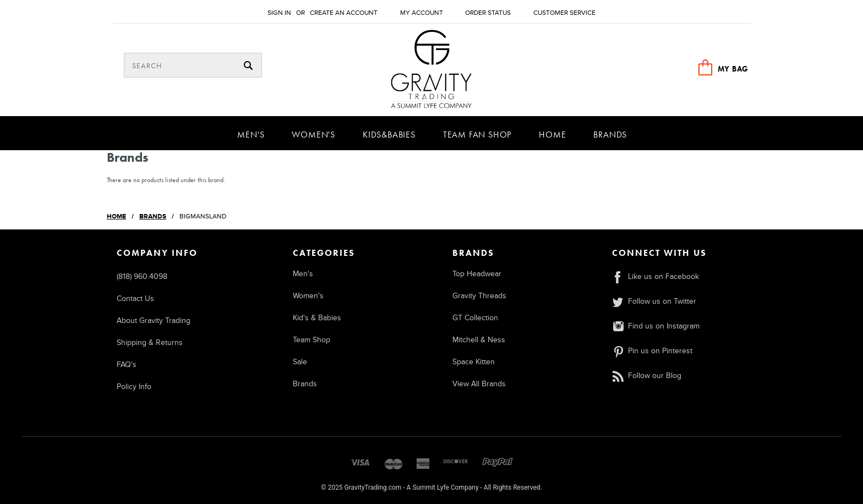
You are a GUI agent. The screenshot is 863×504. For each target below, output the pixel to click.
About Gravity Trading (154, 321)
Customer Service (564, 13)
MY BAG (733, 69)
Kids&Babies (389, 135)
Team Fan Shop (477, 135)
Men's (251, 135)
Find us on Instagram (656, 326)
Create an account (344, 13)
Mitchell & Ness (479, 340)
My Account (422, 13)
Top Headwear (477, 274)
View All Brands (479, 384)
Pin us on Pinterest (652, 351)
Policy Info (134, 387)
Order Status (488, 13)
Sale (300, 362)
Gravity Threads (479, 296)
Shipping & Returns (150, 343)
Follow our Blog (647, 376)
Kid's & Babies (317, 318)
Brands (610, 135)
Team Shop (312, 340)
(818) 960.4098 (142, 276)
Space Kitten (474, 362)
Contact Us (135, 298)
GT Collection (475, 318)
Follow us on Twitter (654, 301)
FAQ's (127, 365)
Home (552, 135)
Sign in (279, 13)
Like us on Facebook (656, 276)
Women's (313, 135)
